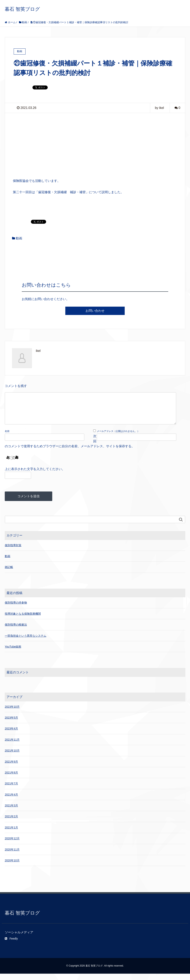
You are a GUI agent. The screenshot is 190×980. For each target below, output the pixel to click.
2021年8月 (11, 779)
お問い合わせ (95, 311)
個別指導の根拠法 (16, 631)
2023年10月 (12, 713)
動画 (19, 238)
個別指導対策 (13, 552)
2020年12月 (12, 845)
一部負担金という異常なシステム (26, 642)
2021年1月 (11, 834)
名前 (7, 438)
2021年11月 (12, 746)
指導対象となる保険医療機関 (23, 620)
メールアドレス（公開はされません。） (118, 438)
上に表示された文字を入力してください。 (35, 475)
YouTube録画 (13, 653)
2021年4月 (11, 801)
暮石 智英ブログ (22, 9)
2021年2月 (11, 823)
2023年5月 (11, 724)
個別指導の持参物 (16, 609)
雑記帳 (9, 573)
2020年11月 (12, 856)
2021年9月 (11, 768)
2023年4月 (11, 735)
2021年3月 (11, 812)
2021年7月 (11, 790)
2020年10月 (12, 867)
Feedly (11, 945)
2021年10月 (12, 757)
